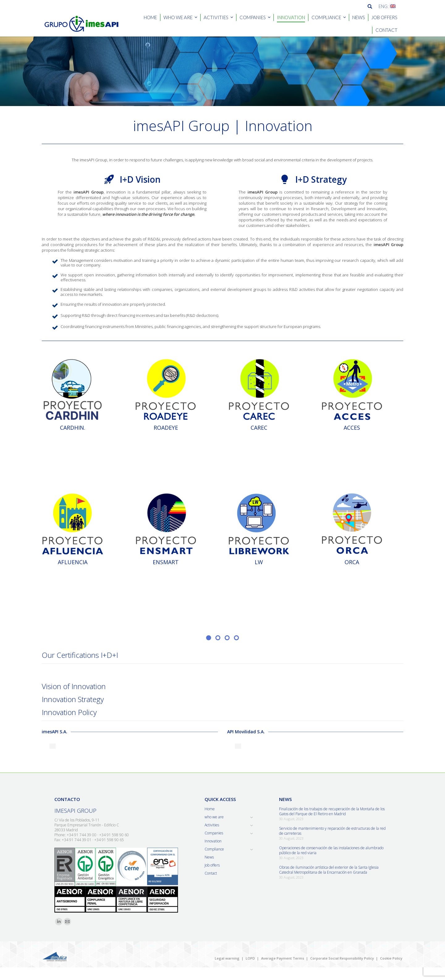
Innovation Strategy (73, 699)
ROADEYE (166, 428)
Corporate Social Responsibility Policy (342, 958)
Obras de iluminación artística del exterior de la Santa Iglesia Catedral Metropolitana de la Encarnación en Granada (329, 870)
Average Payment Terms (283, 958)
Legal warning (227, 958)
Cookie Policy (391, 958)
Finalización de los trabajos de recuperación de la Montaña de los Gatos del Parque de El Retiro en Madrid (332, 812)
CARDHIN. (73, 428)
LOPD (250, 958)
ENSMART (166, 562)
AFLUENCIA (73, 562)
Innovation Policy (69, 712)
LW (259, 562)
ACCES (352, 428)
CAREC (259, 428)
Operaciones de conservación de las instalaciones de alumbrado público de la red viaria (331, 850)
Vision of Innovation (74, 686)
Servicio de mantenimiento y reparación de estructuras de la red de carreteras (332, 831)
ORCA (352, 562)
